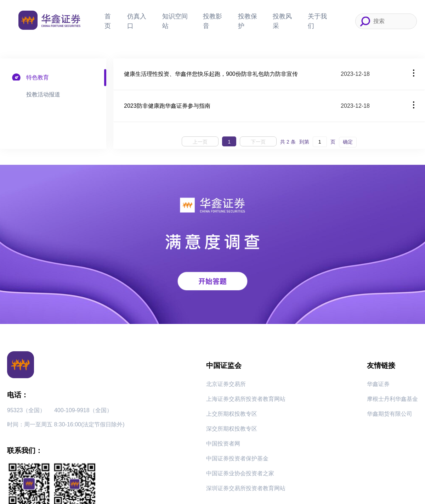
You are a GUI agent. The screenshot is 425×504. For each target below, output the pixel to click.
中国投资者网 (223, 444)
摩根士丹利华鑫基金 (392, 399)
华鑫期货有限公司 (390, 414)
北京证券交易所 (226, 384)
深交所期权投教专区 (232, 429)
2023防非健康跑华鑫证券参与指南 (167, 106)
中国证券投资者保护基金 (237, 458)
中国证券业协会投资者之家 (240, 473)
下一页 (258, 142)
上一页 (200, 142)
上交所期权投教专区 (232, 414)
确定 (348, 142)
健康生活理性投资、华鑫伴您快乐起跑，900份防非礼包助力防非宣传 (211, 74)
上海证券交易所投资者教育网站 (246, 399)
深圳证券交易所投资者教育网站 (246, 488)
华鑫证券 (378, 384)
